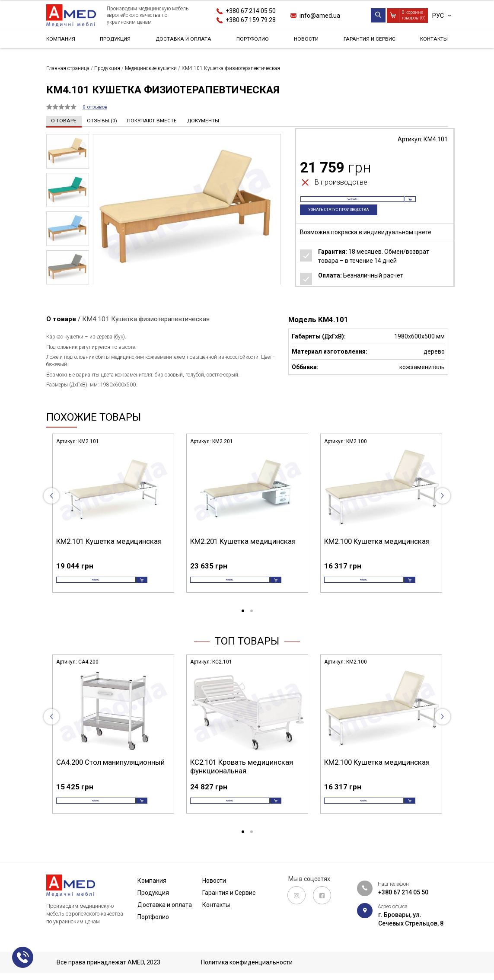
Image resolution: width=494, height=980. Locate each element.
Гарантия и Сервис (368, 41)
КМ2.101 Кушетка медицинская (109, 541)
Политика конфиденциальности (247, 962)
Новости (305, 41)
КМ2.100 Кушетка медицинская (377, 541)
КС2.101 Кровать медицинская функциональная (242, 776)
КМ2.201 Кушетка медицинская (243, 541)
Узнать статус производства (347, 220)
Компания (63, 41)
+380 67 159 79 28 (251, 20)
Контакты (432, 41)
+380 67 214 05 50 (251, 11)
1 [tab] (243, 621)
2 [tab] (252, 621)
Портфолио (254, 41)
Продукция (116, 41)
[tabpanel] (113, 520)
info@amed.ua (320, 16)
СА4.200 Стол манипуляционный (110, 772)
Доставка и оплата (185, 41)
